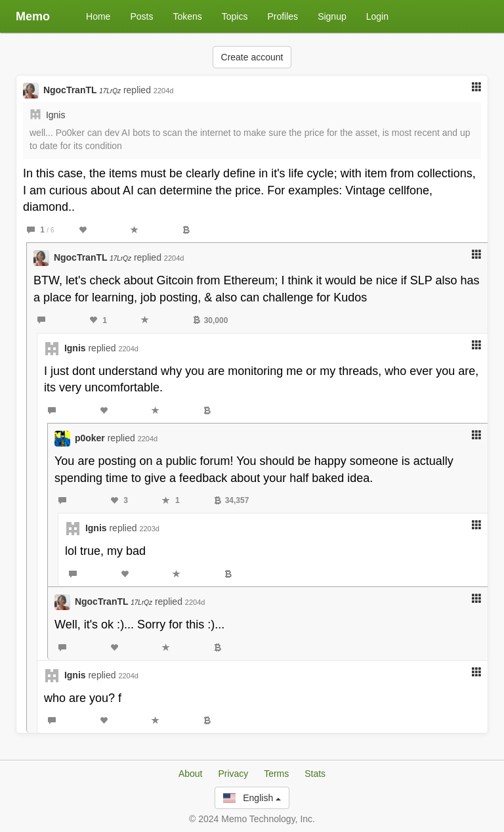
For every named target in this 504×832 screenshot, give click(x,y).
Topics (235, 16)
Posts (141, 16)
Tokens (187, 16)
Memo (33, 16)
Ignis (56, 115)
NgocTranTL (82, 90)
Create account (252, 57)
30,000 (211, 320)
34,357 (232, 500)
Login (377, 16)
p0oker (90, 438)
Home (98, 16)
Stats (315, 774)
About (191, 774)
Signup (332, 16)
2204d (164, 91)
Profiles (283, 16)
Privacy (233, 774)
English (252, 798)
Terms (276, 774)
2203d (149, 529)
